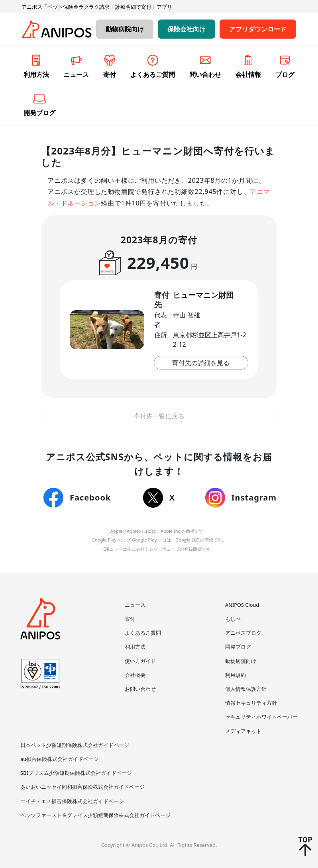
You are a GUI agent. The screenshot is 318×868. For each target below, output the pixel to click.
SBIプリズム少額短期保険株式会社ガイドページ (76, 773)
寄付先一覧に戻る (159, 416)
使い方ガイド (140, 661)
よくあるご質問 (143, 633)
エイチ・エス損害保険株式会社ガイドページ (72, 801)
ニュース (135, 605)
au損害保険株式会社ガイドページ (60, 759)
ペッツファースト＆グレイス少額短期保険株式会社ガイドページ (95, 815)
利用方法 (135, 647)
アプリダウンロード (258, 29)
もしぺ (233, 619)
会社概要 (135, 675)
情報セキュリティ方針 (251, 703)
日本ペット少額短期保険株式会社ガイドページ (75, 745)
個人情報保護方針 (246, 689)
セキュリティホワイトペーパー (261, 717)
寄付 (130, 619)
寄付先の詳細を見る (201, 363)
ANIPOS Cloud (242, 605)
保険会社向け (186, 29)
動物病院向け (125, 29)
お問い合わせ (140, 689)
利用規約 (236, 675)
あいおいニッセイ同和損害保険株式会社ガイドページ (82, 787)
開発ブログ (238, 647)
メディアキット (243, 731)
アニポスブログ (243, 633)
